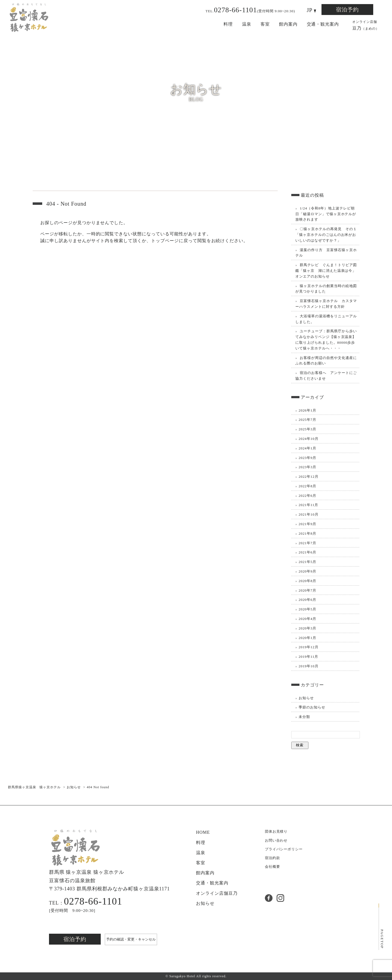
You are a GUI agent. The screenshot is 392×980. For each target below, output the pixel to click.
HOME (203, 832)
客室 (265, 24)
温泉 (247, 24)
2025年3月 (307, 429)
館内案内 (288, 24)
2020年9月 (307, 571)
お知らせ (306, 698)
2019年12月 (309, 647)
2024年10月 (309, 439)
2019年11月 (308, 657)
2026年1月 (307, 410)
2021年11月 (308, 505)
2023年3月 (307, 467)
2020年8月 (307, 581)
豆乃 (366, 25)
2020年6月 (307, 600)
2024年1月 (307, 448)
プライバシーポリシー (284, 849)
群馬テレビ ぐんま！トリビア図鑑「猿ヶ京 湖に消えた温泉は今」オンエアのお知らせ (326, 271)
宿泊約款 (272, 858)
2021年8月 (307, 533)
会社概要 (272, 867)
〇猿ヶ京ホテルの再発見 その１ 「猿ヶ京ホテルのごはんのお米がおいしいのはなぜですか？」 (326, 235)
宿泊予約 (347, 10)
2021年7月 (307, 543)
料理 (228, 24)
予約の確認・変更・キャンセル (131, 939)
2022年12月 (309, 477)
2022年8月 (307, 486)
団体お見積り (276, 831)
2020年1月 (307, 638)
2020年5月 (307, 609)
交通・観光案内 (323, 24)
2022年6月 (307, 496)
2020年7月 (307, 590)
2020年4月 (307, 619)
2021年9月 (307, 524)
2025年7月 (307, 420)
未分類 (304, 717)
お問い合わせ (276, 840)
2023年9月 (307, 458)
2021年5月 (307, 562)
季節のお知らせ (312, 707)
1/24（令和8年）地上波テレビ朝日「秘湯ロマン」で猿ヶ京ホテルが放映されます (326, 214)
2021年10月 (309, 514)
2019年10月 (309, 666)
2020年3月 (307, 628)
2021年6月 (307, 552)
